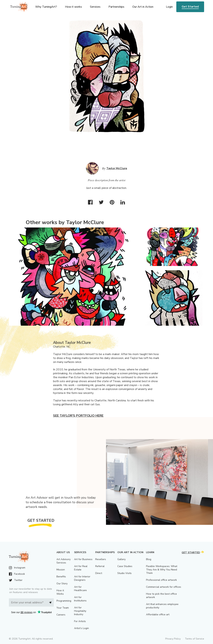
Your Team (63, 608)
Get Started (190, 7)
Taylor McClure (117, 168)
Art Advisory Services (63, 561)
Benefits (61, 577)
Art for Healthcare (80, 589)
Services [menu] (95, 7)
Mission (61, 570)
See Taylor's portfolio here (78, 416)
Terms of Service (194, 639)
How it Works (60, 592)
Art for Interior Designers (82, 578)
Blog (149, 559)
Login (169, 7)
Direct (99, 573)
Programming (64, 601)
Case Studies (125, 566)
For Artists (80, 621)
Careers (61, 615)
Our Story (62, 584)
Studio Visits (124, 573)
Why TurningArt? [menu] (46, 7)
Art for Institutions (80, 599)
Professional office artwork (161, 580)
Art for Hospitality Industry (80, 611)
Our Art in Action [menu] (143, 7)
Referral (100, 566)
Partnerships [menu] (116, 7)
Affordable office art (158, 615)
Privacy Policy (173, 639)
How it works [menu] (73, 7)
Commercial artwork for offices (164, 587)
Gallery (121, 559)
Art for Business (83, 559)
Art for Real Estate (81, 568)
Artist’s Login (81, 628)
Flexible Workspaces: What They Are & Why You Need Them (162, 570)
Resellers (101, 559)
